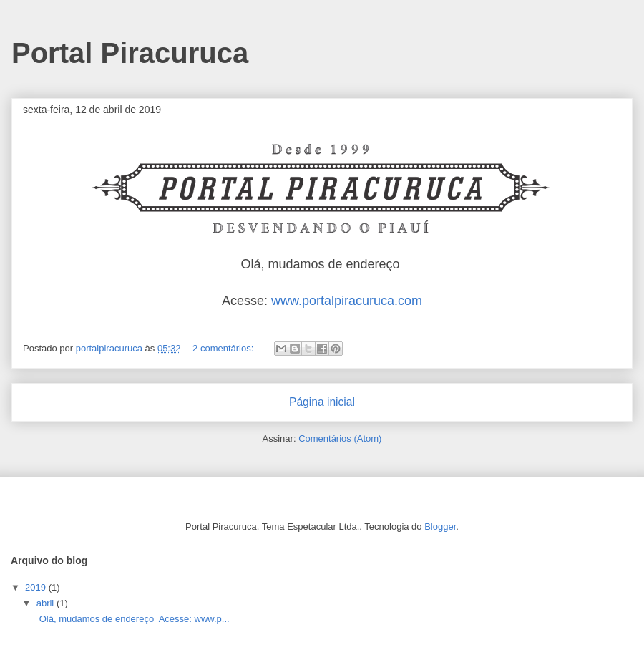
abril (47, 603)
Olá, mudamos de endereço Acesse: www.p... (131, 619)
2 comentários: (224, 348)
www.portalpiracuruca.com (347, 301)
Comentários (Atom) (340, 438)
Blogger (440, 526)
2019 (37, 587)
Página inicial (322, 402)
